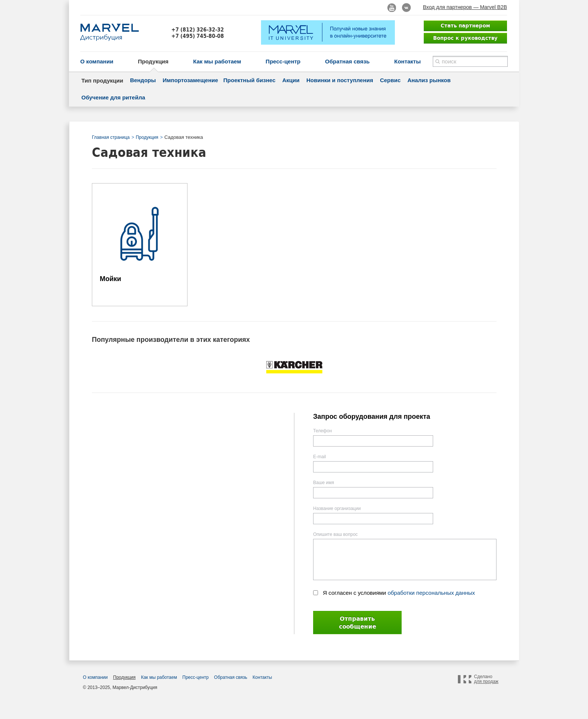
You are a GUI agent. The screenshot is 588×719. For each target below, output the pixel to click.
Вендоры (143, 80)
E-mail (319, 457)
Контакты (407, 61)
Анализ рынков (429, 80)
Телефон (322, 431)
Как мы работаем (217, 61)
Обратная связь (347, 61)
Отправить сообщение (358, 623)
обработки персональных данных (431, 593)
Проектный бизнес (250, 80)
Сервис (390, 80)
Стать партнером (465, 26)
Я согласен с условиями (399, 593)
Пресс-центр (283, 61)
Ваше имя (324, 483)
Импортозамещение (190, 80)
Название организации (337, 508)
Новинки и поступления (340, 80)
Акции (291, 80)
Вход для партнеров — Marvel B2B (465, 7)
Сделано (486, 679)
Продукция (153, 61)
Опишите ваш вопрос (335, 534)
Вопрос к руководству (465, 38)
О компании (97, 61)
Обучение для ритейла (113, 97)
